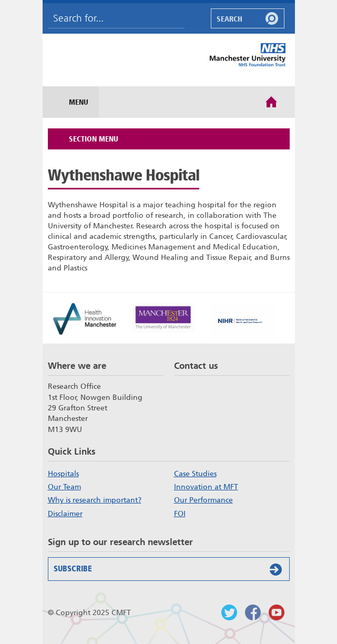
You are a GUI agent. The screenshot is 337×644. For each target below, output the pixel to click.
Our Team (64, 487)
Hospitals (63, 474)
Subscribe (170, 569)
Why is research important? (95, 500)
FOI (180, 514)
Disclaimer (65, 514)
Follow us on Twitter (229, 612)
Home (271, 101)
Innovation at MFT (206, 487)
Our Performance (203, 500)
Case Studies (195, 474)
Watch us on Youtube (277, 612)
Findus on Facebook (253, 612)
